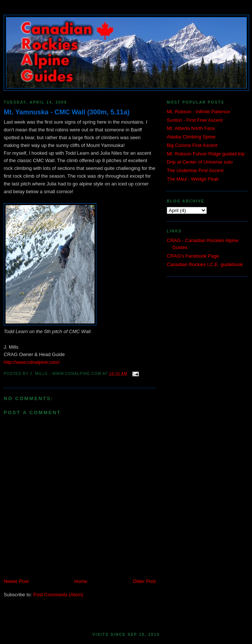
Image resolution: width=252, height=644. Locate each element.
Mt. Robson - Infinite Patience (198, 112)
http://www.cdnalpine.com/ (32, 362)
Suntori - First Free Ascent (195, 120)
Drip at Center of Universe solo (200, 162)
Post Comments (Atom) (58, 595)
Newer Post (16, 581)
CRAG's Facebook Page (193, 256)
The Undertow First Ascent (195, 170)
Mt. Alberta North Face (191, 128)
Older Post (144, 581)
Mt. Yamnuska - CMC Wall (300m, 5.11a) (67, 112)
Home (81, 581)
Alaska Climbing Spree (191, 137)
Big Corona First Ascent (192, 145)
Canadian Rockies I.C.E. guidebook (205, 264)
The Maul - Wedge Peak (193, 179)
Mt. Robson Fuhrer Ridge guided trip (206, 154)
